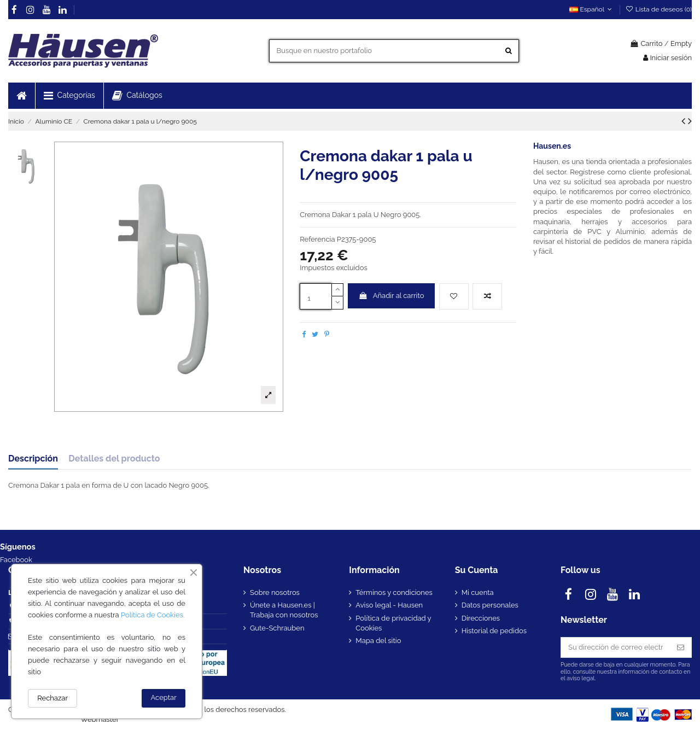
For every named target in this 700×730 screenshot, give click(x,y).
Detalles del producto (114, 459)
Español (592, 9)
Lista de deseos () (658, 9)
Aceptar (164, 697)
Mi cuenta (478, 592)
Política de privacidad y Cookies (393, 623)
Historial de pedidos (494, 631)
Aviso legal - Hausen (389, 605)
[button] (69, 96)
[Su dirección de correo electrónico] (616, 647)
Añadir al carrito (392, 296)
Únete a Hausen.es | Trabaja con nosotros (284, 610)
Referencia (317, 239)
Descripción (33, 459)
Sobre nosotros (275, 592)
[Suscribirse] (681, 647)
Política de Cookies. (153, 615)
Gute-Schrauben (277, 628)
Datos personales (490, 605)
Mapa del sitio (378, 641)
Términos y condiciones (394, 592)
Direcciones (481, 618)
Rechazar (52, 698)
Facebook (16, 560)
